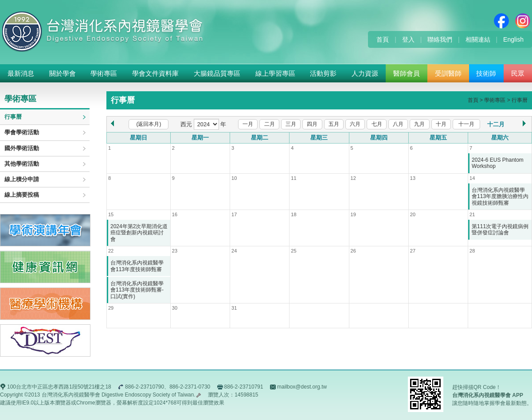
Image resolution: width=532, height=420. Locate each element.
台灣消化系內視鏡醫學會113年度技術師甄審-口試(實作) (137, 290)
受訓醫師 (448, 73)
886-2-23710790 (145, 387)
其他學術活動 (22, 164)
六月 (355, 124)
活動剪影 (323, 73)
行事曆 (13, 117)
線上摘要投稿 (22, 195)
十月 (441, 124)
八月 (398, 124)
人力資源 (365, 73)
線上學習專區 (275, 73)
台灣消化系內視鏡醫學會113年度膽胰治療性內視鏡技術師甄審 (500, 196)
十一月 (466, 124)
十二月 (496, 124)
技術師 (486, 73)
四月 (312, 124)
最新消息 (21, 73)
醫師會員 (407, 73)
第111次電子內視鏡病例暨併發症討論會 (500, 229)
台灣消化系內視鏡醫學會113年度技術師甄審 (137, 266)
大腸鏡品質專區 (217, 73)
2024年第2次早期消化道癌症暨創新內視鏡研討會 (139, 233)
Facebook (501, 21)
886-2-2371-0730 (190, 387)
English (513, 39)
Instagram (523, 21)
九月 (419, 124)
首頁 (383, 39)
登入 (408, 39)
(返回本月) (149, 124)
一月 (248, 124)
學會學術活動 (22, 132)
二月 (270, 124)
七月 (377, 124)
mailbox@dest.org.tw (302, 387)
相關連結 (478, 39)
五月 (334, 124)
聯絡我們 (440, 39)
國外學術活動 (22, 148)
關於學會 (63, 73)
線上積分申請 (22, 179)
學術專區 (104, 73)
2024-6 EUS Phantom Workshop (498, 163)
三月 (291, 124)
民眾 (518, 73)
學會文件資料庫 (155, 73)
